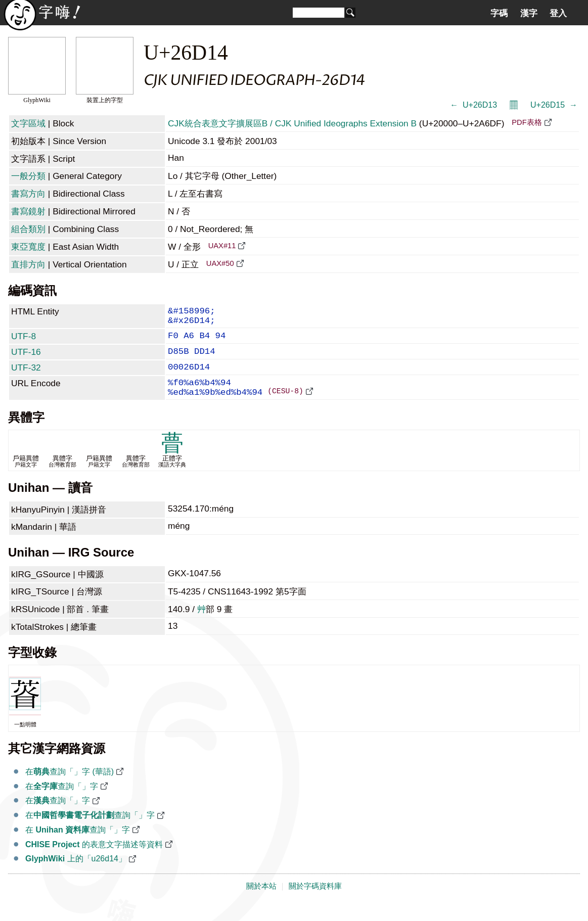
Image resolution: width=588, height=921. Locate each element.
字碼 (499, 13)
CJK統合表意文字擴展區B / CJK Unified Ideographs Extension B (292, 123)
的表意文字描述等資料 (94, 861)
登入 (558, 13)
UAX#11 (222, 246)
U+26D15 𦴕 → (554, 105)
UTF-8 (24, 341)
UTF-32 (26, 377)
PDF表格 (527, 122)
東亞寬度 (28, 247)
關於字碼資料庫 (315, 902)
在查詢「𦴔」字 (62, 802)
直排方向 (28, 264)
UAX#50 (220, 263)
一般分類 (28, 176)
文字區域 (28, 123)
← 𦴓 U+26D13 (473, 105)
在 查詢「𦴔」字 (78, 846)
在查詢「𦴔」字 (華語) (70, 788)
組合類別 (28, 229)
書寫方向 (28, 194)
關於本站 (261, 902)
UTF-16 (26, 359)
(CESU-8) (285, 406)
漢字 (529, 13)
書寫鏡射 (28, 211)
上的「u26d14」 (76, 875)
